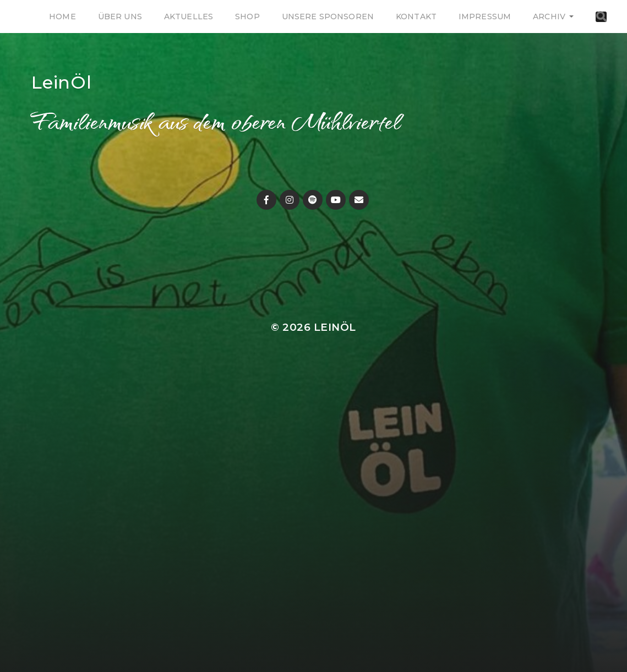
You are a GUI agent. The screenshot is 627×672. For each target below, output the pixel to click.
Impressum (485, 17)
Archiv (549, 17)
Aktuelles (189, 17)
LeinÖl (62, 82)
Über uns (120, 17)
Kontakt (416, 17)
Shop (247, 17)
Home (62, 17)
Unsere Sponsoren (328, 17)
